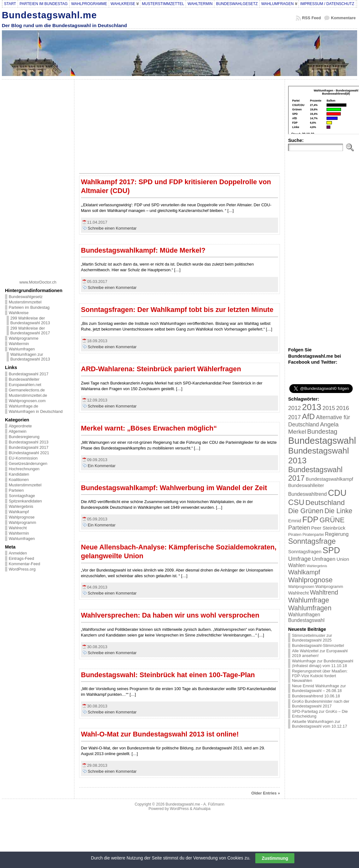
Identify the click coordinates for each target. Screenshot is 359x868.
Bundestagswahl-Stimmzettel (318, 645)
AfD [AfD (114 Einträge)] (308, 416)
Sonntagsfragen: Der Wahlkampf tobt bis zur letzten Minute (177, 310)
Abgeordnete (20, 426)
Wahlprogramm (23, 522)
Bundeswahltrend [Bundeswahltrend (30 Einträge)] (307, 494)
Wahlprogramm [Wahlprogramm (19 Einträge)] (329, 586)
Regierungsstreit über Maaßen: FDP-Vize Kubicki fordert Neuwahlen (320, 676)
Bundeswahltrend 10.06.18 (316, 696)
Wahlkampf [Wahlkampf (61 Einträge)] (304, 572)
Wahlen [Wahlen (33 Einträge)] (297, 565)
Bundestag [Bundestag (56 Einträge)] (322, 431)
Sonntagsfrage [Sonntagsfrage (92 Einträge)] (312, 541)
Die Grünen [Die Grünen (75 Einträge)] (306, 511)
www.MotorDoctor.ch (38, 282)
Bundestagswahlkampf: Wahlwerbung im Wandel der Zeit (174, 488)
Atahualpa (202, 809)
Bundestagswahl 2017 (29, 374)
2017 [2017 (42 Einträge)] (294, 417)
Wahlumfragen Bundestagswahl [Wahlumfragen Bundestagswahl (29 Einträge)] (306, 617)
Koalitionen (19, 480)
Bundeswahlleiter (24, 379)
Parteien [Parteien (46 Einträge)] (299, 528)
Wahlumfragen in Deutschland (36, 411)
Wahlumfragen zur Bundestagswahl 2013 (30, 357)
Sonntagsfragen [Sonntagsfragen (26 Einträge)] (305, 551)
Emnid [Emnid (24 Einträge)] (295, 521)
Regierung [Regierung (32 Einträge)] (337, 534)
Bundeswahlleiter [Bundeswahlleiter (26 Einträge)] (306, 485)
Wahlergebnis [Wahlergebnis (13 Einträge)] (317, 566)
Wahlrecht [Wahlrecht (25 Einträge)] (298, 593)
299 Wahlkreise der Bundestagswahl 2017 (30, 331)
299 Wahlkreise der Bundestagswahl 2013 (30, 320)
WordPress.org (22, 569)
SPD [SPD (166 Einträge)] (331, 550)
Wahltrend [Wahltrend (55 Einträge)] (324, 592)
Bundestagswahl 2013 (29, 442)
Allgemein (18, 431)
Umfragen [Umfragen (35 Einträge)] (324, 559)
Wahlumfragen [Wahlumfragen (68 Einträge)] (310, 608)
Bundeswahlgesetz (26, 297)
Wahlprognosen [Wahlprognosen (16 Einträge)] (301, 587)
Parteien (16, 490)
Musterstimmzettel (25, 302)
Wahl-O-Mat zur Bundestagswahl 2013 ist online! (160, 734)
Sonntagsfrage (22, 496)
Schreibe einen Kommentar (112, 228)
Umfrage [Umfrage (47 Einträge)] (299, 559)
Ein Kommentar (101, 466)
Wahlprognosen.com (27, 401)
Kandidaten (19, 474)
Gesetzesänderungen (28, 463)
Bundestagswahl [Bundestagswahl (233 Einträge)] (322, 440)
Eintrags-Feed (21, 558)
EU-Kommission (23, 458)
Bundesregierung (24, 437)
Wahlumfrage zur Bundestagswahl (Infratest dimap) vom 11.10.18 (322, 663)
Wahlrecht (18, 528)
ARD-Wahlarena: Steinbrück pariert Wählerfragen (161, 369)
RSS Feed (311, 18)
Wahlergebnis (21, 506)
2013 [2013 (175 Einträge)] (312, 407)
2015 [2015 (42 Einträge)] (329, 408)
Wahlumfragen (22, 349)
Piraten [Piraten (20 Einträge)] (295, 534)
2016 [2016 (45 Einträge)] (343, 408)
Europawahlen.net (25, 385)
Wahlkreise (19, 313)
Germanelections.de (27, 390)
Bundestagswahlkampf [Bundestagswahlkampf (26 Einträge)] (329, 479)
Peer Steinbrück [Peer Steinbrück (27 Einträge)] (328, 528)
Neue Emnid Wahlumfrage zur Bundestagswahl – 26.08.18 (319, 688)
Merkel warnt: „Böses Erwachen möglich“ (149, 428)
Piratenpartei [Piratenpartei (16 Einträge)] (313, 535)
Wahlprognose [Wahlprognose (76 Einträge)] (310, 580)
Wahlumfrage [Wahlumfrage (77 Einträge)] (309, 600)
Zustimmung (275, 858)
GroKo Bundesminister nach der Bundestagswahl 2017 (321, 704)
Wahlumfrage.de (23, 406)
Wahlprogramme (24, 338)
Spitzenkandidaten (25, 501)
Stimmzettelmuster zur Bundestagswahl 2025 (312, 638)
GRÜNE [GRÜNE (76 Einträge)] (332, 520)
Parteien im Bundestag (29, 307)
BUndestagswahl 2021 (29, 453)
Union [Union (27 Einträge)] (343, 559)
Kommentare (343, 18)
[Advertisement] (38, 177)
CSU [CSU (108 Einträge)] (296, 502)
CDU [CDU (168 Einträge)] (337, 493)
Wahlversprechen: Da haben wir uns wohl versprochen (170, 615)
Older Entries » (266, 793)
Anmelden (18, 553)
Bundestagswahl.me (49, 15)
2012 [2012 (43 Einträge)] (294, 408)
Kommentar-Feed (25, 564)
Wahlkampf (19, 512)
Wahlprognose (22, 517)
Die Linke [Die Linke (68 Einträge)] (338, 511)
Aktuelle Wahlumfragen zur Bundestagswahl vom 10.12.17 (319, 724)
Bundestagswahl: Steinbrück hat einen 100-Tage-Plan (168, 675)
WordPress (179, 809)
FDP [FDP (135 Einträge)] (310, 519)
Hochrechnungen (24, 469)
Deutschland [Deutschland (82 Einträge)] (325, 503)
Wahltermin (19, 344)
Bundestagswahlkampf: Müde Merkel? (143, 250)
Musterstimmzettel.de (28, 395)
